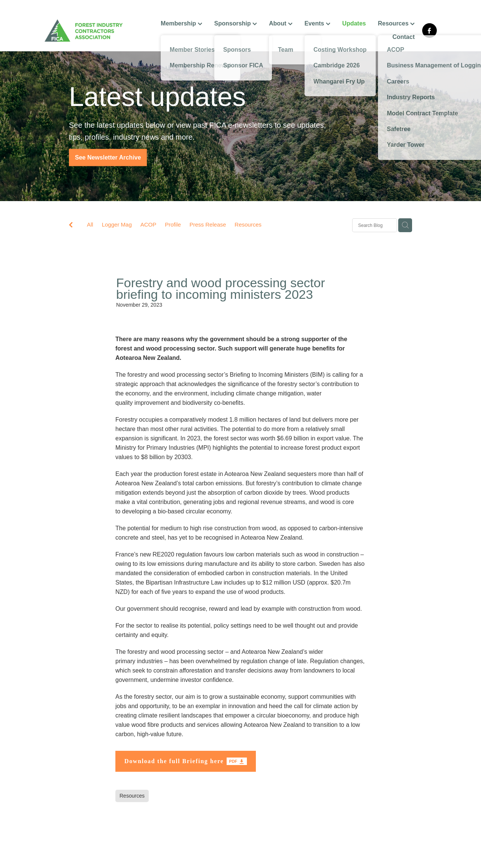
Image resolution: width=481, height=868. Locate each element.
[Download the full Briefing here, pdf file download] (186, 761)
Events (317, 23)
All (90, 224)
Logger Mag (117, 224)
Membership (181, 23)
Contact (403, 37)
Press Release (208, 224)
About (281, 23)
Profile (173, 224)
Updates (354, 23)
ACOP (149, 224)
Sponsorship (236, 23)
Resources (396, 23)
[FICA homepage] (84, 31)
